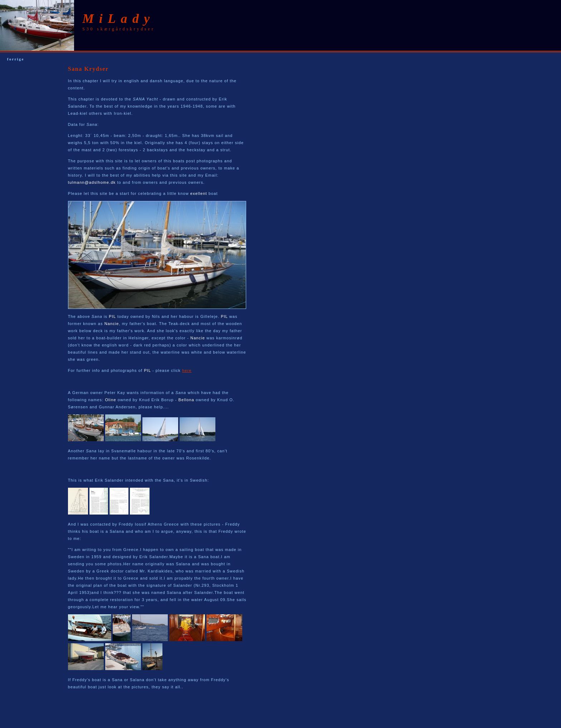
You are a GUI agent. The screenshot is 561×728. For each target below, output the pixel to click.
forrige (16, 59)
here (187, 370)
